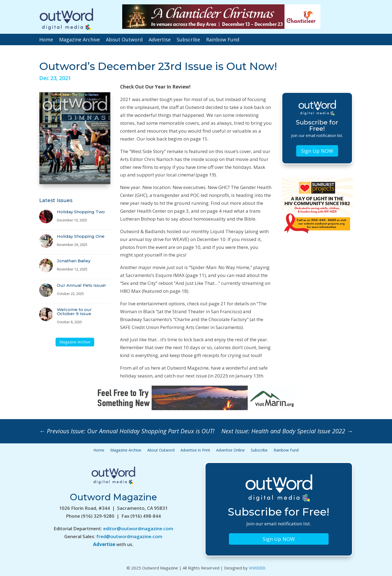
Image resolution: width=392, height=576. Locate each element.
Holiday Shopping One (81, 236)
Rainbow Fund (223, 40)
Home (46, 40)
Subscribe (188, 40)
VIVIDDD (257, 568)
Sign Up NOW (317, 151)
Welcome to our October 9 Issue (74, 312)
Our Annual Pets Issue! (81, 285)
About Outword (124, 40)
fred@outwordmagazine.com (129, 536)
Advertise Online (230, 450)
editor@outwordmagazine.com (138, 528)
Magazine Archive (79, 40)
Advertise (160, 40)
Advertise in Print (195, 450)
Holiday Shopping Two (81, 212)
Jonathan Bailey (74, 261)
